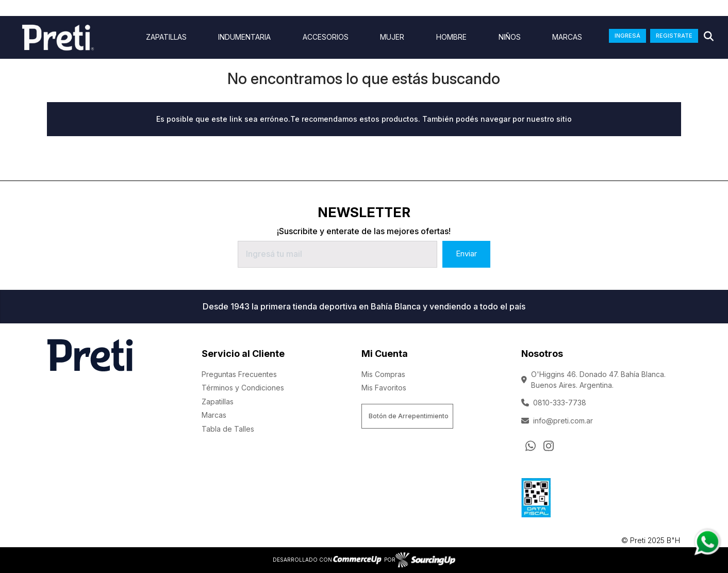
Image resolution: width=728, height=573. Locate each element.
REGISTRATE (674, 36)
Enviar (466, 253)
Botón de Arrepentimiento (409, 416)
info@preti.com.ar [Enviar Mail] (557, 421)
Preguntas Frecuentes (239, 374)
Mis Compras (383, 374)
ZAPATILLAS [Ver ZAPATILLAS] (166, 37)
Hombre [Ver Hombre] (451, 37)
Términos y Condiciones (243, 388)
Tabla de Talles (228, 429)
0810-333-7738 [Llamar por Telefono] (554, 403)
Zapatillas (218, 402)
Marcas (567, 37)
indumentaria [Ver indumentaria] (244, 37)
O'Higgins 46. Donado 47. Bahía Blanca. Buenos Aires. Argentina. (593, 380)
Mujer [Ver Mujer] (392, 37)
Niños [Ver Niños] (510, 37)
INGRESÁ (627, 36)
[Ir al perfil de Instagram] (549, 446)
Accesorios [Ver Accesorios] (326, 37)
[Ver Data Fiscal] (536, 496)
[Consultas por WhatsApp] (531, 446)
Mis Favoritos (384, 388)
